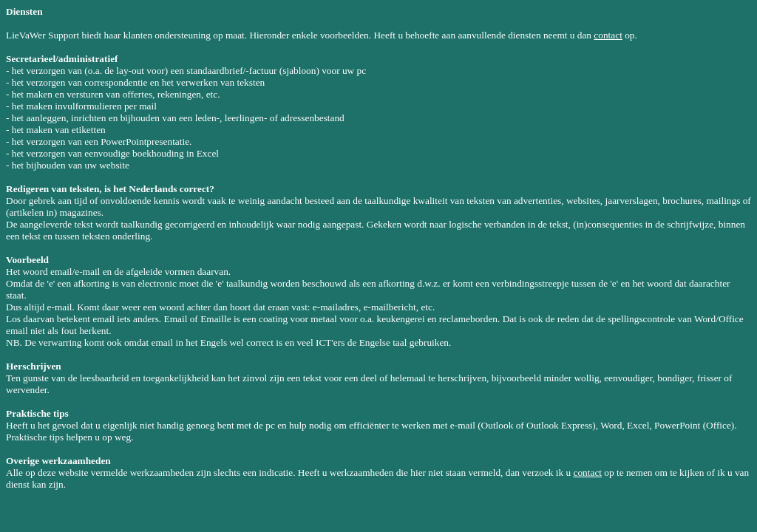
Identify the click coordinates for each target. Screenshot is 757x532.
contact (608, 35)
